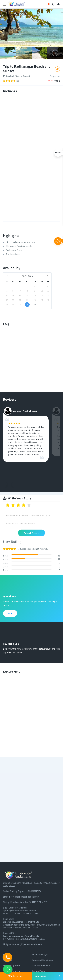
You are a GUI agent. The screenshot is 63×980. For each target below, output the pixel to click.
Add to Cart (16, 976)
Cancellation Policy (41, 965)
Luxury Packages (40, 955)
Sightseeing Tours (12, 965)
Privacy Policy (38, 971)
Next (14, 484)
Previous (5, 484)
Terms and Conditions (42, 960)
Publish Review (31, 533)
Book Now (41, 976)
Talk (10, 613)
